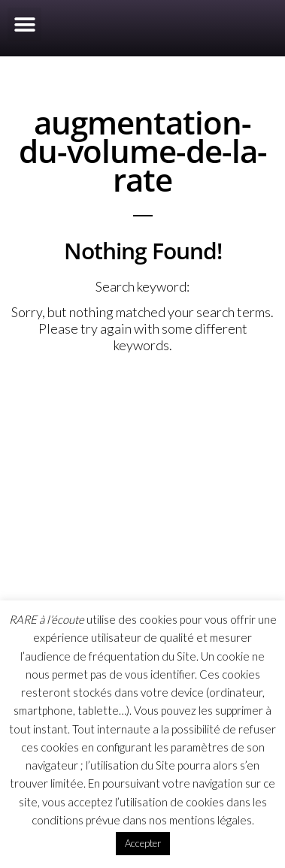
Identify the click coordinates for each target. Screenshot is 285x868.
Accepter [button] (143, 843)
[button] (24, 24)
